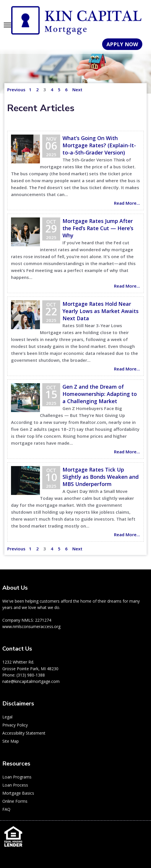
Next (77, 90)
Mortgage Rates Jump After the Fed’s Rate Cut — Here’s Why (98, 228)
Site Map (11, 741)
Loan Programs (17, 777)
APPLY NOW (122, 44)
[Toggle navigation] (7, 25)
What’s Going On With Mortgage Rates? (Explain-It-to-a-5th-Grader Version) (99, 145)
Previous (16, 90)
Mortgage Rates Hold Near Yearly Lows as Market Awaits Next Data (101, 311)
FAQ (6, 809)
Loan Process (15, 785)
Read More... (127, 203)
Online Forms (15, 801)
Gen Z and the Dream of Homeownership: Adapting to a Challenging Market (100, 394)
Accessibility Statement (24, 733)
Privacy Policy (15, 725)
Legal (7, 717)
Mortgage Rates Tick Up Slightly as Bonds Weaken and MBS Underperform (101, 477)
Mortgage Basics (18, 793)
